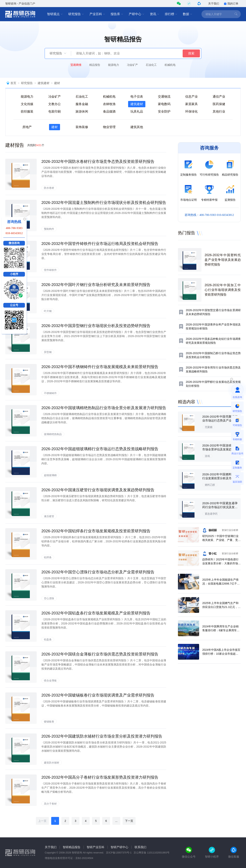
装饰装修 (82, 127)
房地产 (27, 127)
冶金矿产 (132, 65)
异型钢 (48, 352)
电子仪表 (137, 97)
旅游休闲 (82, 111)
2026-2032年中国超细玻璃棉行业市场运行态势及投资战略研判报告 (100, 449)
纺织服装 (27, 111)
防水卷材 (49, 188)
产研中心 (137, 14)
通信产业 (219, 97)
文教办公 (55, 104)
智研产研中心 (119, 847)
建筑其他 (137, 127)
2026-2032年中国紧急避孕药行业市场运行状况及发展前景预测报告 (220, 507)
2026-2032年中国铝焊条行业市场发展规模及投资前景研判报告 (96, 531)
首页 (13, 83)
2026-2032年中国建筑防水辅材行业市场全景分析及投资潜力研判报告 (102, 736)
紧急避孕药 (211, 514)
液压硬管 (49, 516)
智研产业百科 (96, 847)
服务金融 (82, 104)
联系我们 (140, 847)
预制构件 (49, 229)
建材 (57, 83)
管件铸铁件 (50, 270)
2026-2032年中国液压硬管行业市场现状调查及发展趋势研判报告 (98, 490)
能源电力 (114, 65)
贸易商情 (76, 65)
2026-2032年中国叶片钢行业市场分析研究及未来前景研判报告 (96, 285)
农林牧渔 (109, 104)
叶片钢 (48, 311)
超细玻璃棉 (50, 475)
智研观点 (55, 14)
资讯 (155, 14)
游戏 (207, 456)
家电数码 (164, 104)
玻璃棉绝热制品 (53, 434)
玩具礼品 (137, 111)
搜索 (191, 53)
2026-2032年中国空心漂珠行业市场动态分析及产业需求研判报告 (98, 572)
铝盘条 (48, 639)
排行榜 (171, 14)
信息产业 (191, 97)
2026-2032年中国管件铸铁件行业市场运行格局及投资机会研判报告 (100, 244)
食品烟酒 (109, 111)
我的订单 (231, 4)
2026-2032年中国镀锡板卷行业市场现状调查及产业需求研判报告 (98, 695)
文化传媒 (27, 104)
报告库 (117, 14)
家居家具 (191, 104)
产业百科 (97, 14)
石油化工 (151, 65)
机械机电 (170, 65)
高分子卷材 (50, 804)
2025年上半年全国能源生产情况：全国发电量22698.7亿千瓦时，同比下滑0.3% (221, 584)
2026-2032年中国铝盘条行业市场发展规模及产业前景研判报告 (96, 613)
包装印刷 (55, 111)
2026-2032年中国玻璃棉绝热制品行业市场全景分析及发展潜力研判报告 (104, 408)
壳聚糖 (209, 427)
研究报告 (76, 14)
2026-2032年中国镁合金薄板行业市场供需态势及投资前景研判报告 (100, 654)
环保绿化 (191, 111)
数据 (188, 14)
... (116, 821)
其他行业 (219, 111)
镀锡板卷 (49, 722)
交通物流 (164, 97)
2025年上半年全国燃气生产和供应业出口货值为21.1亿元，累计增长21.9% (221, 607)
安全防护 (164, 111)
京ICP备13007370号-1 (119, 853)
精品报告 (95, 65)
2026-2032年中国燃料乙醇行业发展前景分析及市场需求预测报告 (220, 478)
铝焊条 (48, 557)
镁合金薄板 (50, 681)
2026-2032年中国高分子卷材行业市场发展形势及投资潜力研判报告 (100, 777)
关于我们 (214, 4)
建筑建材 (44, 83)
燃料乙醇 (210, 485)
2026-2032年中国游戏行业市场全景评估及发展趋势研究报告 (220, 449)
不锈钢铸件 (50, 393)
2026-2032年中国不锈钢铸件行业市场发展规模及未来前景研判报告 (100, 367)
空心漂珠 (49, 598)
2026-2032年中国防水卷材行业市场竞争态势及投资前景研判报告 (98, 161)
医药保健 (219, 104)
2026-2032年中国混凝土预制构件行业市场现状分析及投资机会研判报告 (104, 203)
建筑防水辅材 (52, 763)
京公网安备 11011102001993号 (152, 853)
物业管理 (109, 127)
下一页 (129, 821)
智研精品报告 (72, 847)
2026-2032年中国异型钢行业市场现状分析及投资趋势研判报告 (96, 326)
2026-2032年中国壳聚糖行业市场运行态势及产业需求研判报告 (220, 420)
